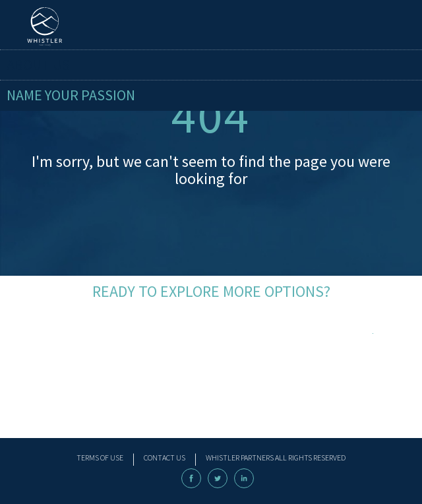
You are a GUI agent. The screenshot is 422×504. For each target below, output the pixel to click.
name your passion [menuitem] (71, 95)
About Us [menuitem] (38, 65)
